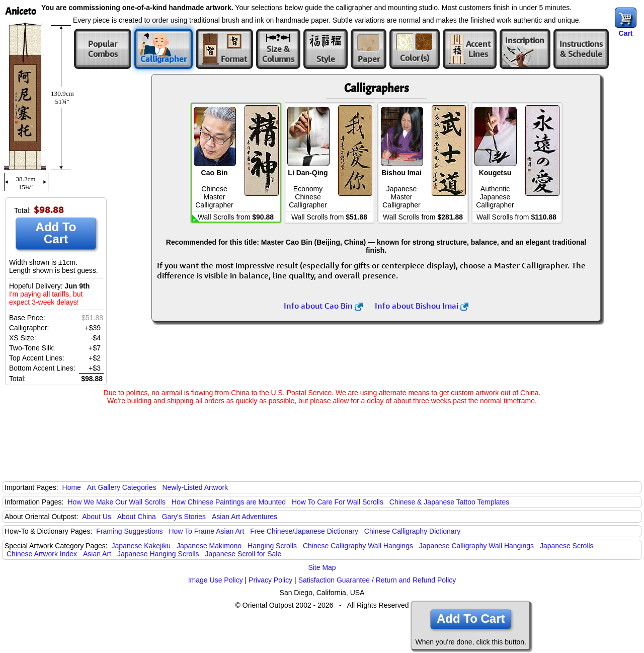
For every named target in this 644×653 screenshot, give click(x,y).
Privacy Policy (270, 580)
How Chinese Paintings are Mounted (229, 502)
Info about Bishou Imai (422, 306)
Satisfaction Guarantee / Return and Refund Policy (377, 580)
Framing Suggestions (129, 531)
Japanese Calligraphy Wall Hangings (476, 546)
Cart (625, 33)
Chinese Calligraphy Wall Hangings (358, 546)
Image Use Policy (216, 580)
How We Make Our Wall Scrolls (116, 502)
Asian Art (97, 554)
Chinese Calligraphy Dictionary (412, 531)
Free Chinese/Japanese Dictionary (304, 531)
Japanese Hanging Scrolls (158, 554)
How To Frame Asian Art (206, 531)
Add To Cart (56, 233)
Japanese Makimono (209, 546)
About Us (97, 517)
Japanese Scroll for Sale (243, 554)
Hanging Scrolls (272, 546)
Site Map (322, 567)
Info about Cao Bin (323, 306)
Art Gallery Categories (122, 487)
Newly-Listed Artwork (195, 487)
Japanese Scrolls (567, 546)
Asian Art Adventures (245, 517)
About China (137, 517)
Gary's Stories (184, 517)
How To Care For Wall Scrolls (338, 502)
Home (72, 487)
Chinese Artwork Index (42, 554)
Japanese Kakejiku (141, 546)
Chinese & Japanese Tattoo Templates (449, 502)
